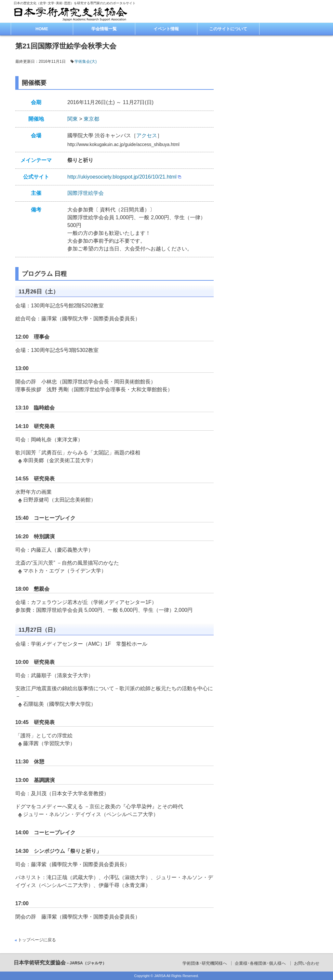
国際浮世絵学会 (86, 193)
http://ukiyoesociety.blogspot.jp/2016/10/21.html (122, 177)
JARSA (160, 976)
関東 (73, 119)
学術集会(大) (86, 61)
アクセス (147, 135)
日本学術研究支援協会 (60, 963)
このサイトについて (228, 29)
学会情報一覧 (104, 29)
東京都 (91, 119)
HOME (42, 29)
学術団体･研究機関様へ (205, 963)
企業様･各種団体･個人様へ (260, 963)
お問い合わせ (307, 963)
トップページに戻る (37, 940)
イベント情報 (166, 29)
